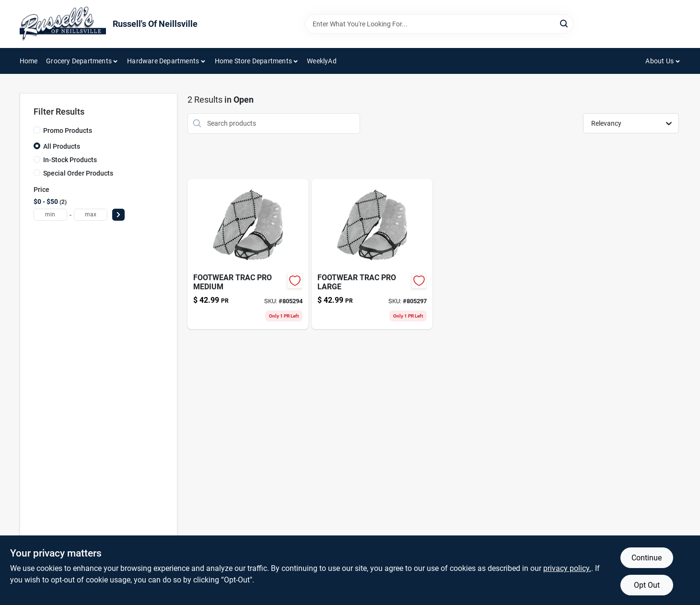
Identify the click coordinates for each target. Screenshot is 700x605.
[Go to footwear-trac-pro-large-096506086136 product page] (372, 254)
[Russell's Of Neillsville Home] (63, 24)
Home (29, 61)
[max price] (91, 215)
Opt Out (647, 585)
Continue (647, 558)
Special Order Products (78, 173)
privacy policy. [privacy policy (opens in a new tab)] (567, 568)
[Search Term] (439, 24)
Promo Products (68, 130)
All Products (62, 146)
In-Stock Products (70, 160)
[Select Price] (118, 215)
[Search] (565, 23)
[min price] (50, 215)
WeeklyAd (322, 61)
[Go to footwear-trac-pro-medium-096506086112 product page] (248, 254)
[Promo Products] (37, 130)
